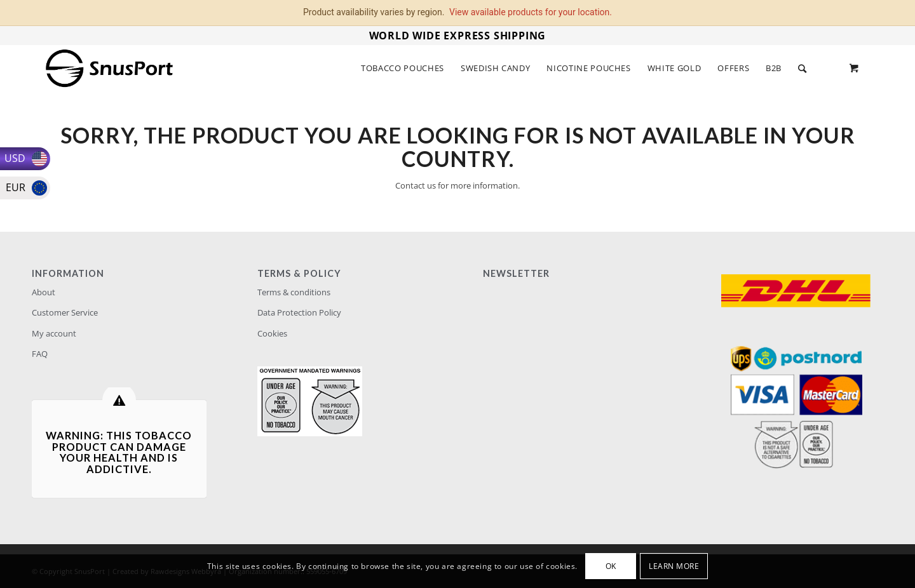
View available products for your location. (531, 12)
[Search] (803, 68)
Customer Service (65, 312)
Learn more (674, 566)
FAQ (40, 354)
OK (611, 566)
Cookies (272, 333)
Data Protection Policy (299, 312)
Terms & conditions (294, 292)
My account (54, 333)
